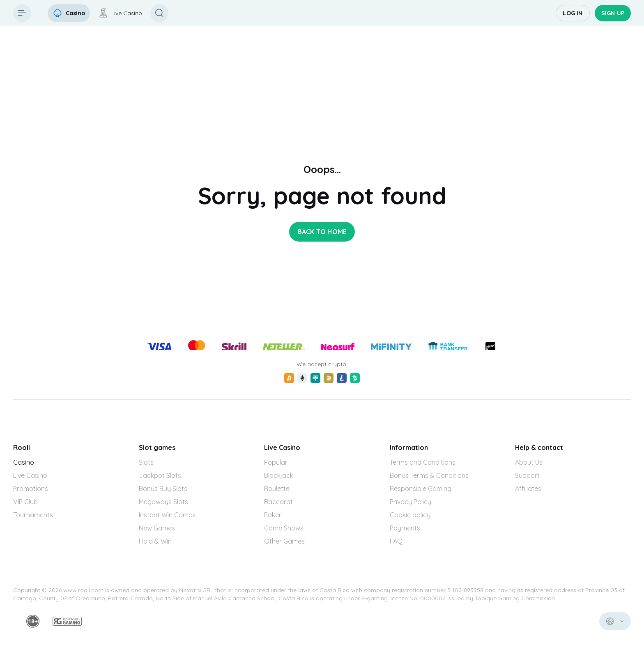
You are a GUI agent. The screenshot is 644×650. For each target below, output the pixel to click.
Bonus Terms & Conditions (429, 475)
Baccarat (278, 502)
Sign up (613, 13)
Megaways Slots (163, 502)
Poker (273, 515)
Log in (573, 13)
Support (527, 475)
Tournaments (33, 515)
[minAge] (33, 621)
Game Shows (284, 528)
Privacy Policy (411, 502)
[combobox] (615, 621)
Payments (405, 528)
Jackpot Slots (160, 475)
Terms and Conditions (423, 462)
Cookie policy (410, 515)
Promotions (31, 489)
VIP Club (25, 502)
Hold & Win (155, 541)
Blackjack (279, 475)
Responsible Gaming (421, 489)
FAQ (396, 541)
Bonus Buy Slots (163, 489)
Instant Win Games (167, 515)
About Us (529, 462)
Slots (146, 462)
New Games (157, 528)
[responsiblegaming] (67, 621)
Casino (24, 462)
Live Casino (30, 475)
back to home (322, 232)
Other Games (284, 541)
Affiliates (528, 489)
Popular (276, 462)
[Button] (22, 13)
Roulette (277, 489)
